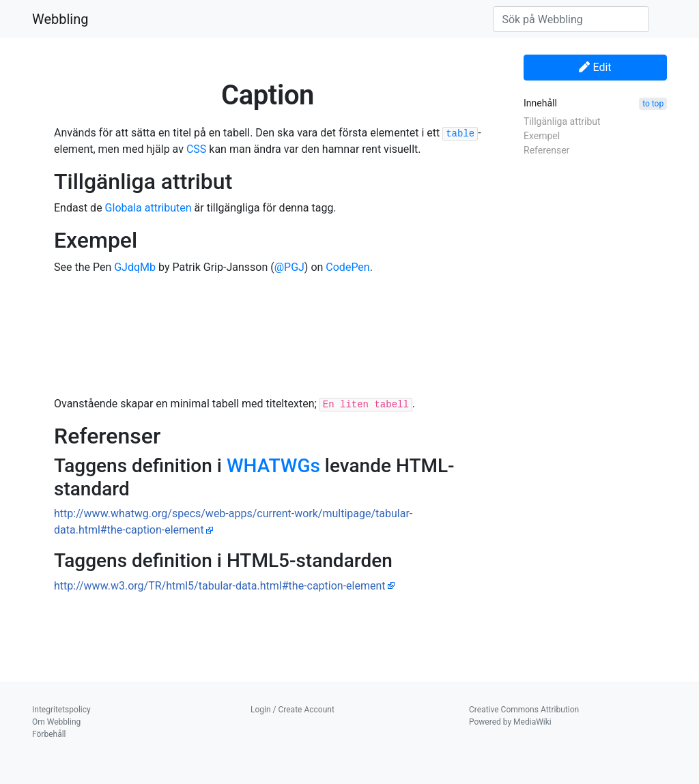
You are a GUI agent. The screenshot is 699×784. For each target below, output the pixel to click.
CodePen (347, 267)
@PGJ (289, 267)
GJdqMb (135, 267)
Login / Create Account (293, 710)
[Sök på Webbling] (571, 19)
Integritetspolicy (61, 710)
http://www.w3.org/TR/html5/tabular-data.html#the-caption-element (220, 586)
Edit (595, 67)
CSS (196, 149)
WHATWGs (273, 466)
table (460, 134)
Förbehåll (49, 734)
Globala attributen (148, 208)
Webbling (60, 19)
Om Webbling (56, 722)
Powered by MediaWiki (510, 722)
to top (653, 104)
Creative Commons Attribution (524, 710)
